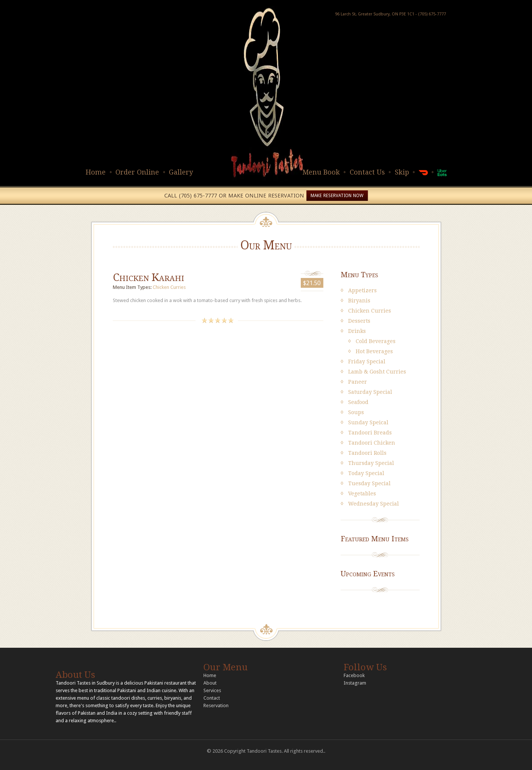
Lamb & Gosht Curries (377, 372)
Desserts (359, 321)
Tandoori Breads (370, 433)
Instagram (355, 683)
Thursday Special (371, 463)
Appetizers (362, 290)
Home (96, 172)
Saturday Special (370, 392)
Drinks (357, 331)
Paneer (358, 382)
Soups (356, 412)
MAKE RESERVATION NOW (337, 196)
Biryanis (359, 301)
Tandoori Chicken (372, 443)
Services (212, 690)
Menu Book (321, 172)
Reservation (216, 705)
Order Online (137, 172)
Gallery (181, 172)
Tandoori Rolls (367, 453)
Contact (212, 698)
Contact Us (367, 172)
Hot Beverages (374, 351)
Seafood (358, 402)
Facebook (354, 675)
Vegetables (362, 494)
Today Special (366, 473)
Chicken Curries (169, 287)
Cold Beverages (376, 341)
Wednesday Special (374, 504)
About (210, 683)
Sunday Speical (368, 422)
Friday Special (367, 361)
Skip (402, 172)
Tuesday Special (369, 483)
